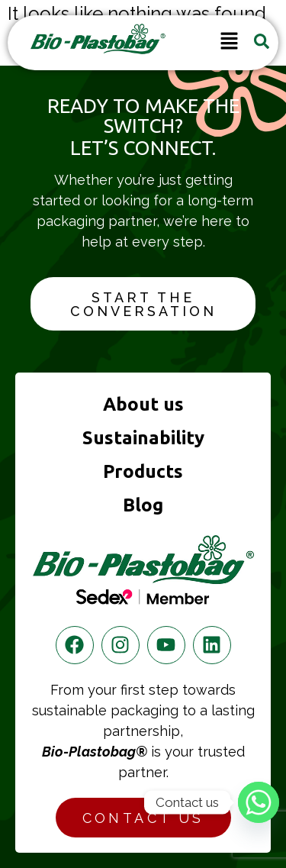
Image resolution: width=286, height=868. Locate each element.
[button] (229, 43)
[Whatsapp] (259, 802)
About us (143, 404)
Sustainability (143, 438)
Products (143, 471)
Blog (143, 505)
